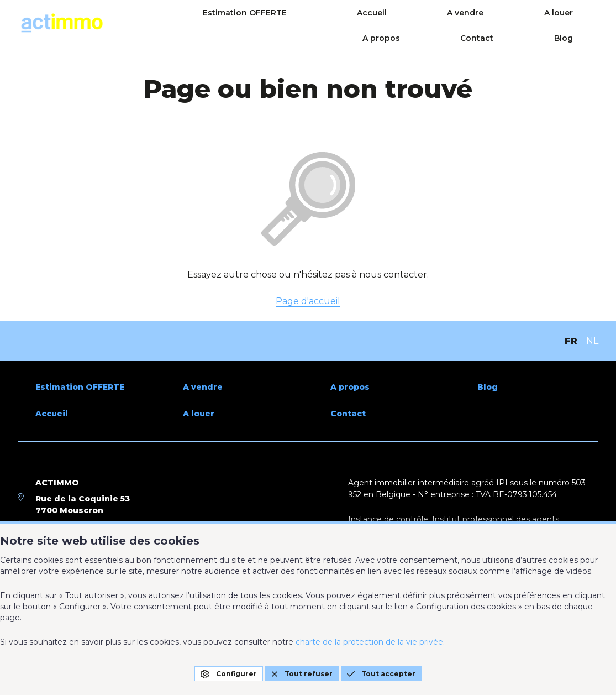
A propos (475, 23)
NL (592, 341)
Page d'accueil (308, 301)
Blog (589, 23)
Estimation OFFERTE (203, 23)
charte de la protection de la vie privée (369, 642)
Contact (536, 23)
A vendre (356, 23)
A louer (415, 23)
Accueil (296, 23)
